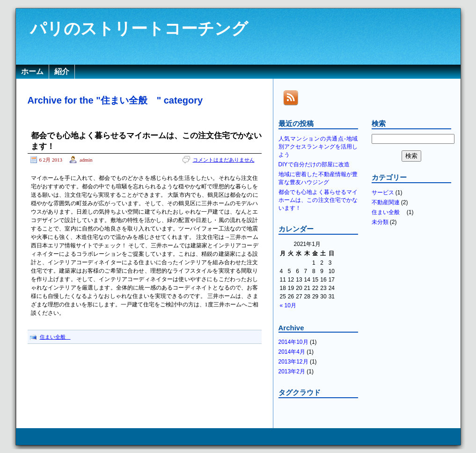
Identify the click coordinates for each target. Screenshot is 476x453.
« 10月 (288, 305)
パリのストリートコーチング (139, 28)
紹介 (62, 71)
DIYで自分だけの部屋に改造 (314, 164)
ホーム (32, 71)
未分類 (380, 222)
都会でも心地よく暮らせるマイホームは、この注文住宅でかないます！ (318, 200)
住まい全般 (55, 337)
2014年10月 (293, 342)
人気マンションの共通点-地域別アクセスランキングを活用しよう (318, 147)
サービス (383, 193)
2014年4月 (292, 352)
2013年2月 (292, 371)
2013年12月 (293, 362)
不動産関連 (386, 202)
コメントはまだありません (224, 160)
